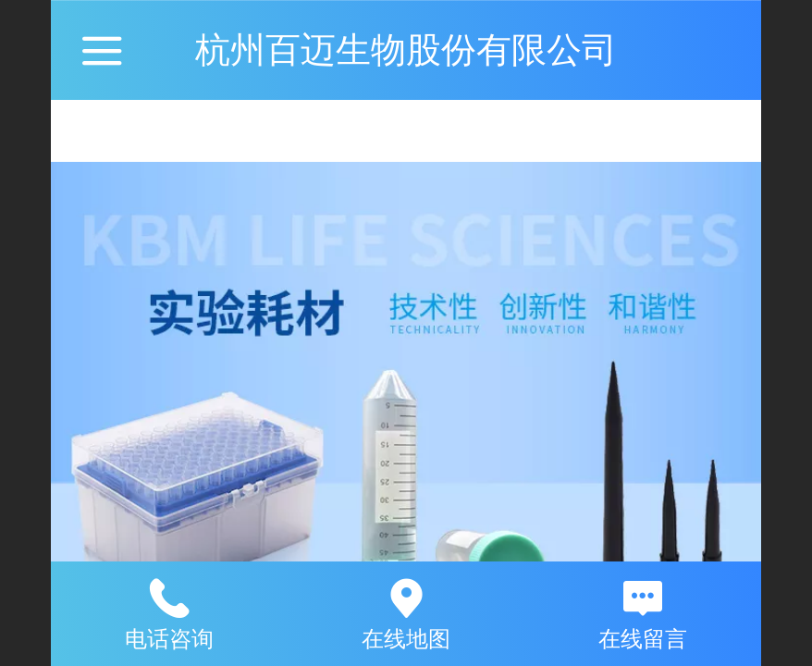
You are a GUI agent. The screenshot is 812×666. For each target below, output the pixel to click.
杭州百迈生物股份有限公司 (406, 49)
